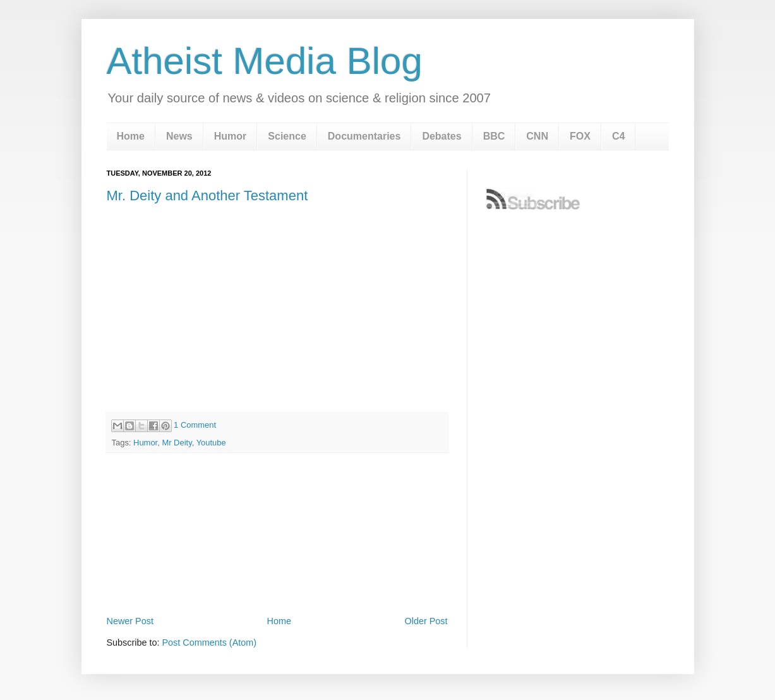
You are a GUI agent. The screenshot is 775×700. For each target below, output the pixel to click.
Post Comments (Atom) (210, 643)
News (179, 136)
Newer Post (130, 621)
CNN (537, 136)
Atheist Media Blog (265, 61)
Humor (231, 136)
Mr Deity (177, 443)
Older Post (426, 621)
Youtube (211, 443)
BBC (494, 136)
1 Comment (195, 425)
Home (131, 136)
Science (287, 136)
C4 (618, 136)
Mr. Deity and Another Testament (207, 196)
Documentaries (364, 136)
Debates (442, 136)
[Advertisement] (277, 577)
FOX (580, 136)
